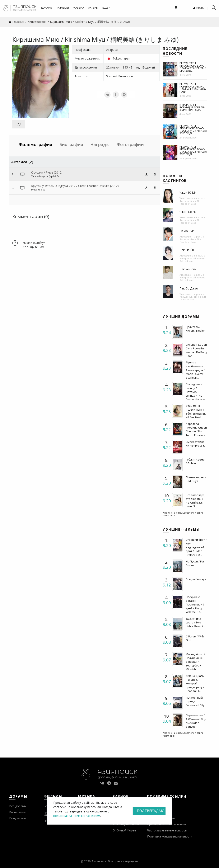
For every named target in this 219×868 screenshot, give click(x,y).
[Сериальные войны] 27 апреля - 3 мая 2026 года (192, 107)
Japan (126, 58)
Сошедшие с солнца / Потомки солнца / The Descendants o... (196, 392)
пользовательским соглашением (77, 816)
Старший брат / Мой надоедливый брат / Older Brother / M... (196, 547)
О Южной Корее (124, 830)
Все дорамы (18, 806)
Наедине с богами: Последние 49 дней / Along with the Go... (195, 605)
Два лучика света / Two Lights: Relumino (196, 622)
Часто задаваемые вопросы (167, 830)
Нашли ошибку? (34, 243)
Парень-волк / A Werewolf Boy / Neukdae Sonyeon (196, 721)
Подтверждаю (151, 811)
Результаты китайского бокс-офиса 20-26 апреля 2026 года (193, 150)
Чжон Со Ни (188, 212)
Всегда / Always (196, 579)
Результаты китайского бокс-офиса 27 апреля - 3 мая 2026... (193, 67)
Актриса (112, 50)
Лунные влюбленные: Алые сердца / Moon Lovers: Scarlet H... (195, 370)
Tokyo (117, 58)
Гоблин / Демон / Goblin (196, 461)
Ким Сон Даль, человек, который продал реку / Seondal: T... (195, 683)
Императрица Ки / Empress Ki (196, 444)
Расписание (17, 812)
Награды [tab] (100, 144)
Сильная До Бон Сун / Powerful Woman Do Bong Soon (196, 350)
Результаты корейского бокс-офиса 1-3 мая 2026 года (192, 88)
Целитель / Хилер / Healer (195, 329)
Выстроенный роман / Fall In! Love (192, 260)
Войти (199, 8)
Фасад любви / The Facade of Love (190, 202)
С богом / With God (195, 638)
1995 (125, 67)
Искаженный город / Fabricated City (195, 701)
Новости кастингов (175, 178)
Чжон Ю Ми (188, 192)
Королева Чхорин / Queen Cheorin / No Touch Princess (196, 430)
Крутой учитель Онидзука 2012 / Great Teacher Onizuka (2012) (75, 186)
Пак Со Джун (189, 288)
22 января (113, 67)
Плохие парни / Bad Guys (196, 479)
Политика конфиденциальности (170, 836)
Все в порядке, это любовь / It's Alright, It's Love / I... (195, 501)
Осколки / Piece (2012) (47, 172)
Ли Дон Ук (187, 231)
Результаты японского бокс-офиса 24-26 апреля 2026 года (193, 129)
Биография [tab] (71, 144)
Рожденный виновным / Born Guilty (193, 298)
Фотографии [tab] (130, 144)
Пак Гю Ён (187, 250)
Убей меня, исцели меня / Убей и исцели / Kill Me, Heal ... (196, 412)
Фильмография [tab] (36, 144)
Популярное (18, 818)
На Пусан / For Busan (195, 563)
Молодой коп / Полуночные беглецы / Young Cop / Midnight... (195, 662)
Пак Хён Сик (188, 269)
